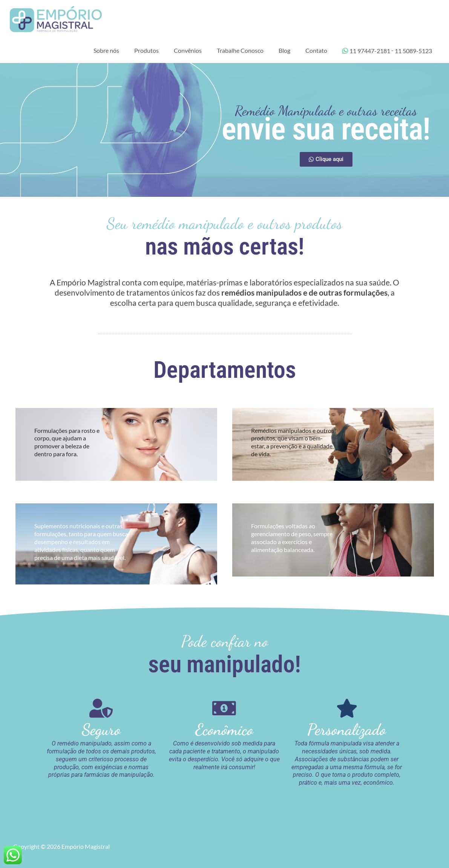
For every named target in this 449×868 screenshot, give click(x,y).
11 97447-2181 (366, 53)
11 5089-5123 (413, 53)
